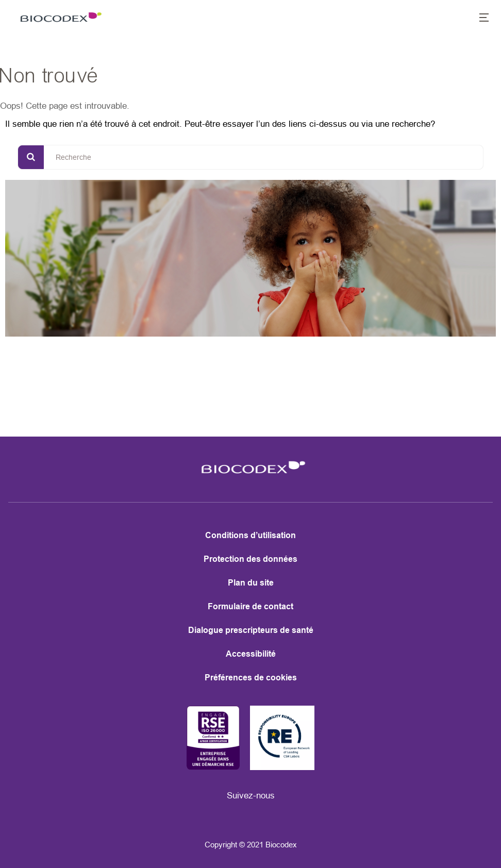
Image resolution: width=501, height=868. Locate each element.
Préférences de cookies (251, 678)
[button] (478, 19)
